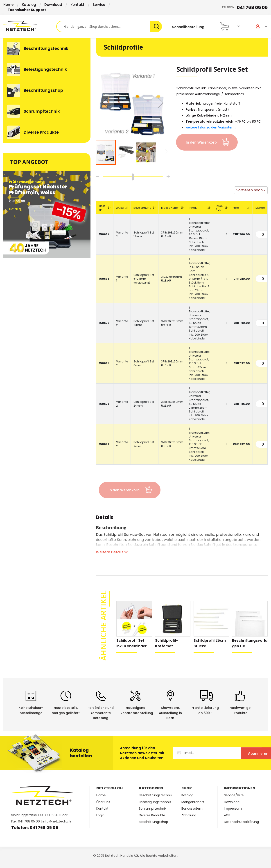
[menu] (47, 90)
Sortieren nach (250, 190)
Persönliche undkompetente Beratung (101, 713)
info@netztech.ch (57, 821)
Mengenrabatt (193, 802)
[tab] (105, 520)
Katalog (29, 5)
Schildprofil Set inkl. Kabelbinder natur (132, 643)
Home (8, 5)
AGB (227, 815)
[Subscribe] (243, 753)
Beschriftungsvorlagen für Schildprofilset (250, 643)
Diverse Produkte (152, 815)
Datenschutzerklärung (241, 822)
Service (99, 5)
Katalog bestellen (81, 753)
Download (53, 5)
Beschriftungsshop (154, 822)
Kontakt (77, 5)
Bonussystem (192, 809)
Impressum (233, 809)
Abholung (189, 815)
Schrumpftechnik (153, 809)
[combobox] (109, 26)
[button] (105, 103)
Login (100, 815)
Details (105, 518)
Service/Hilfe (234, 795)
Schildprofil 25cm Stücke (210, 643)
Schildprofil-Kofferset (167, 643)
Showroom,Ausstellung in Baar (170, 713)
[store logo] (30, 26)
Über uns (103, 802)
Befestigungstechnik (155, 802)
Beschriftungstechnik (156, 795)
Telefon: (245, 8)
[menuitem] (47, 48)
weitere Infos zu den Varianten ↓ (211, 127)
